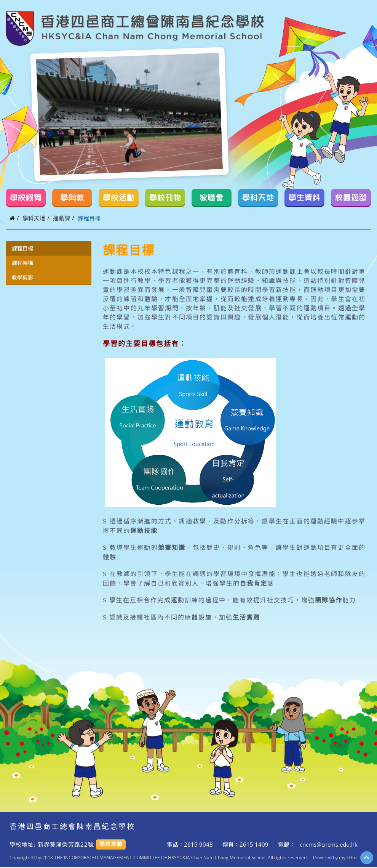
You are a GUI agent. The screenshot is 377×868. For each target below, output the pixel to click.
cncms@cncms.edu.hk (328, 844)
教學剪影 (22, 277)
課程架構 (22, 263)
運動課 (62, 218)
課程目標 (22, 248)
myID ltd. (348, 857)
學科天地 (34, 218)
